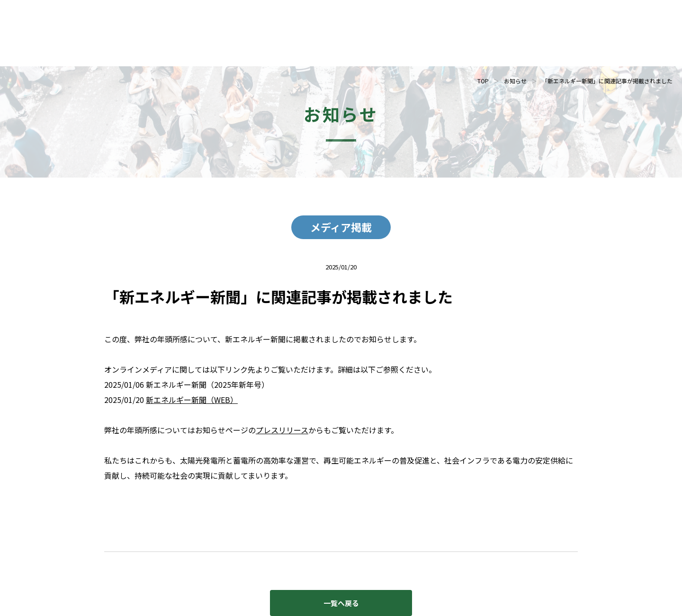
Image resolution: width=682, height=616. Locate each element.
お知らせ (515, 81)
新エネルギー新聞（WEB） (192, 400)
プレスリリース (282, 430)
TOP (483, 81)
